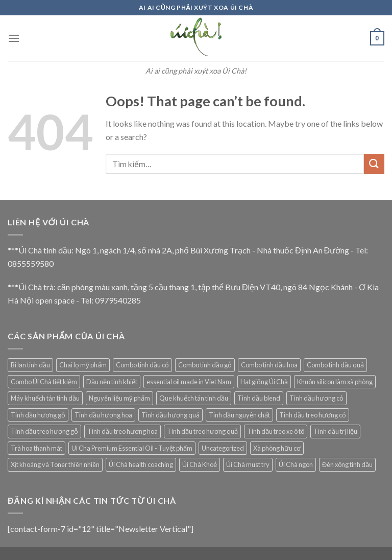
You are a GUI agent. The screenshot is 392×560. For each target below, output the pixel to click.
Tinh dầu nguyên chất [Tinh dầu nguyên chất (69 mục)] (239, 415)
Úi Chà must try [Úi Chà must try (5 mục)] (248, 464)
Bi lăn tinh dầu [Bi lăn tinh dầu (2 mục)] (30, 365)
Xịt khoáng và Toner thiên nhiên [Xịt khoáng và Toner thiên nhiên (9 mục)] (55, 464)
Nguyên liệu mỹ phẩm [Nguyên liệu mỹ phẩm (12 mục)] (119, 398)
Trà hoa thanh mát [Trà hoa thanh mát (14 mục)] (36, 448)
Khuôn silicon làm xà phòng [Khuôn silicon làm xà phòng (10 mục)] (335, 382)
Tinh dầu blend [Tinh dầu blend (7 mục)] (259, 398)
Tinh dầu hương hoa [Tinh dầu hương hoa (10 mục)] (103, 415)
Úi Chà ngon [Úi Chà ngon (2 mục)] (296, 464)
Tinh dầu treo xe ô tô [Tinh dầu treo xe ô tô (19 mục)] (276, 431)
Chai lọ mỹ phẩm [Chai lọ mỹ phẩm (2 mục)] (83, 365)
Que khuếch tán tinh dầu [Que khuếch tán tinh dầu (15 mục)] (194, 398)
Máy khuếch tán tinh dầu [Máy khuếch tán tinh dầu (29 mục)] (45, 398)
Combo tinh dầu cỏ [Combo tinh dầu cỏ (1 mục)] (142, 365)
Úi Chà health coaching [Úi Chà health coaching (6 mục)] (141, 464)
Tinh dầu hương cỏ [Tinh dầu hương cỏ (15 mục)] (316, 398)
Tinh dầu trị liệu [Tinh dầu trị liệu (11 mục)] (335, 431)
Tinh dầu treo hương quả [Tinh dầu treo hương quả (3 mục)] (202, 431)
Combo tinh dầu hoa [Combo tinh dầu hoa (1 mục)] (269, 365)
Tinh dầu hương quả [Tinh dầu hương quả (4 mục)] (170, 415)
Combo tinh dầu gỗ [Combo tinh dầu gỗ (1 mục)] (205, 365)
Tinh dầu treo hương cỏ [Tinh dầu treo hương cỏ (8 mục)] (313, 415)
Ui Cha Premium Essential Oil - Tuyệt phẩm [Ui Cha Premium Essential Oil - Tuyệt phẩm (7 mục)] (132, 448)
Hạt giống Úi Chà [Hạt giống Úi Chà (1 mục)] (264, 382)
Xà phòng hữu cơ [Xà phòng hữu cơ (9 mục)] (277, 448)
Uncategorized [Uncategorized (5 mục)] (223, 448)
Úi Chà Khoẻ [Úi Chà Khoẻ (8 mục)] (200, 464)
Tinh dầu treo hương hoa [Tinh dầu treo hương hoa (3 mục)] (122, 431)
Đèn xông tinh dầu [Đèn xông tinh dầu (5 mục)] (347, 464)
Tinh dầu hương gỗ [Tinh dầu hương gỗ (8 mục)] (38, 415)
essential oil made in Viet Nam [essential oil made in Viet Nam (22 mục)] (189, 382)
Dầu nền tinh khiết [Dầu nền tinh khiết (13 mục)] (112, 382)
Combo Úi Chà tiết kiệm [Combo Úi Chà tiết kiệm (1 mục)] (44, 382)
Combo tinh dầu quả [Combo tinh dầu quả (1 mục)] (335, 365)
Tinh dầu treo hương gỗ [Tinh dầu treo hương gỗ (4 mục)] (44, 431)
